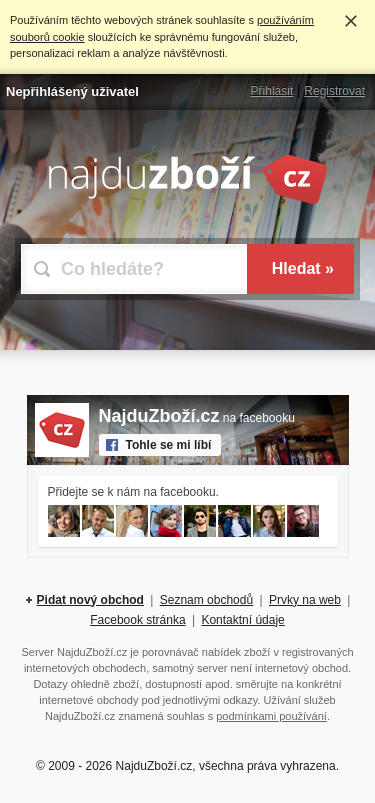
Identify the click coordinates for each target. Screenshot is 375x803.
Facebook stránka (137, 620)
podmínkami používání (271, 716)
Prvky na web (305, 600)
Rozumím (351, 21)
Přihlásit (272, 91)
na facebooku (197, 418)
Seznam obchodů (206, 600)
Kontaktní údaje (242, 620)
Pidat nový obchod (90, 600)
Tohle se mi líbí (169, 445)
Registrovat (334, 91)
